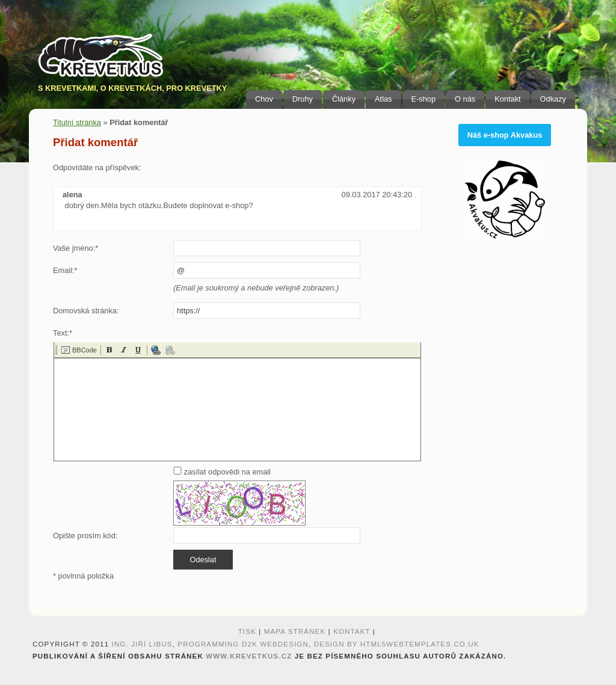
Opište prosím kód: (85, 536)
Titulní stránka (77, 122)
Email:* (65, 270)
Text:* (63, 333)
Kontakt (507, 99)
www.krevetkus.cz (249, 656)
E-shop (424, 99)
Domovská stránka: (86, 311)
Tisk (247, 631)
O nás (465, 99)
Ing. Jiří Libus (142, 644)
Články (344, 99)
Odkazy (553, 99)
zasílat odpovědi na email (222, 472)
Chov (264, 99)
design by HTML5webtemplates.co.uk (397, 644)
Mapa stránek (295, 631)
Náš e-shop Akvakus (505, 135)
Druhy (303, 99)
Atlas (383, 99)
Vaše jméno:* (75, 248)
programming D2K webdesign (243, 644)
